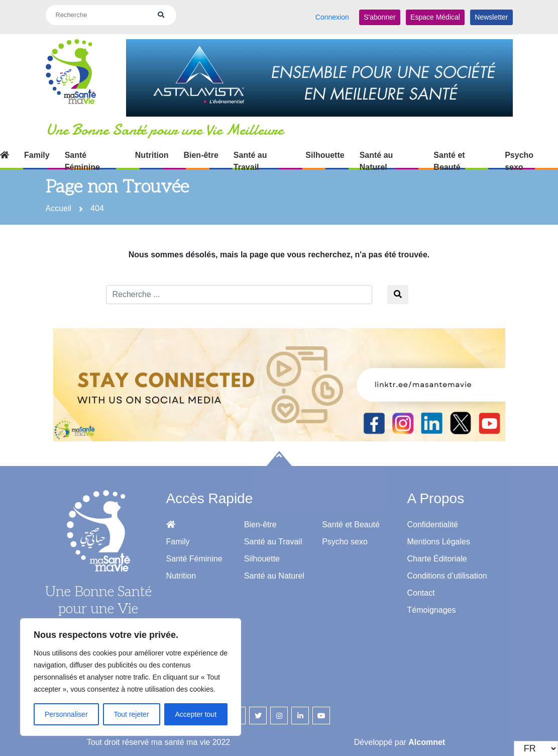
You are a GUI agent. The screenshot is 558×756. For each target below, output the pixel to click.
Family (37, 151)
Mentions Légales (439, 537)
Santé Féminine (82, 157)
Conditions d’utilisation (447, 571)
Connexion (332, 15)
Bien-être (201, 151)
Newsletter (491, 15)
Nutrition (152, 151)
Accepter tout (196, 714)
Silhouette (325, 151)
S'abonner (379, 15)
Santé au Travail (250, 157)
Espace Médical (435, 15)
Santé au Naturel (376, 157)
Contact (421, 588)
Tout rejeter (132, 714)
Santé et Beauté (449, 157)
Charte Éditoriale (437, 554)
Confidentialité (433, 520)
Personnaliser (66, 714)
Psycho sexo (519, 157)
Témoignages (432, 605)
